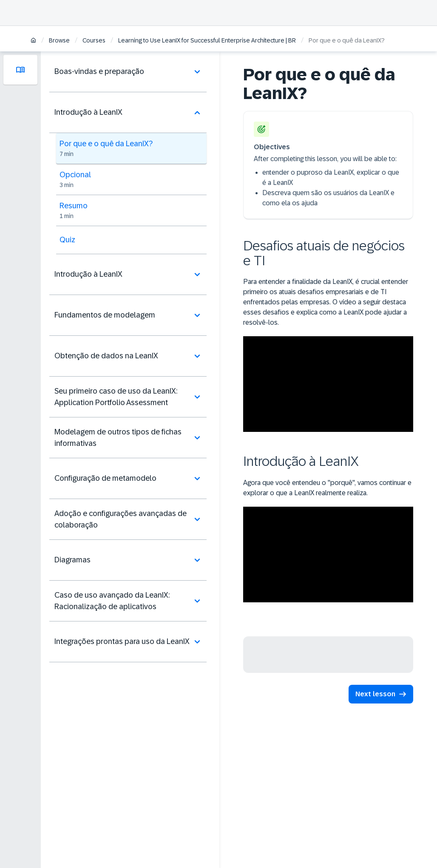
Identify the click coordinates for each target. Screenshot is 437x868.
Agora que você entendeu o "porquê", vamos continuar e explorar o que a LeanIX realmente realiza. (327, 488)
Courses (94, 40)
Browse (59, 40)
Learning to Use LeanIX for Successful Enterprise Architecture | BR (207, 40)
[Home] (33, 41)
